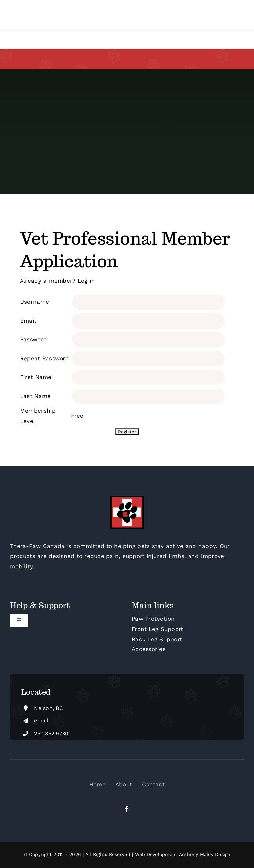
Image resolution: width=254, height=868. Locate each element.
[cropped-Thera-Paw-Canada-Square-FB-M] (127, 499)
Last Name (35, 396)
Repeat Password (45, 358)
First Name (36, 377)
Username (35, 302)
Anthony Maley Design (205, 854)
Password (34, 339)
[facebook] (127, 809)
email (41, 721)
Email (28, 321)
